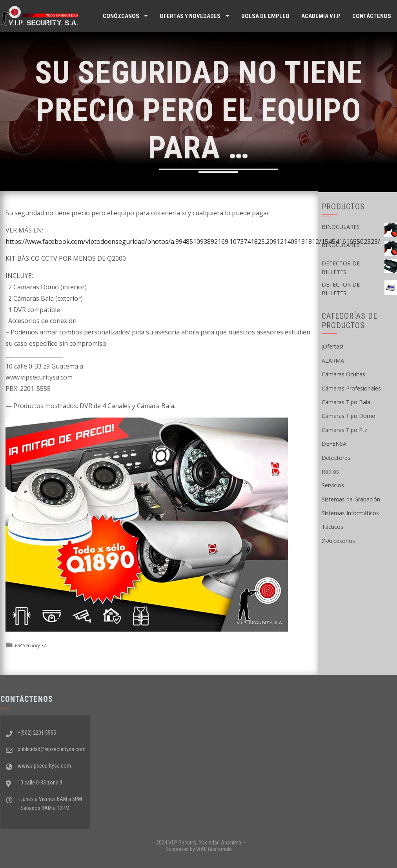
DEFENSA (334, 444)
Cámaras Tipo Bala (346, 402)
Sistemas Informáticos (350, 513)
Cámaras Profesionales (351, 388)
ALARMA (333, 360)
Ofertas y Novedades (190, 16)
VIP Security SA (31, 645)
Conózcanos (121, 16)
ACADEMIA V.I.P (321, 16)
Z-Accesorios (338, 541)
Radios (330, 471)
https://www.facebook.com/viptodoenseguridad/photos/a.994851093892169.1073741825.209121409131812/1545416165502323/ (193, 242)
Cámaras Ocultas (343, 374)
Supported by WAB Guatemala (199, 849)
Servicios (333, 485)
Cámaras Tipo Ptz (344, 430)
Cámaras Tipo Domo (349, 416)
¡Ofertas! (332, 346)
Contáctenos (372, 16)
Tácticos (332, 527)
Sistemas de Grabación (351, 499)
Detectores (336, 458)
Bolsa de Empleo (265, 16)
